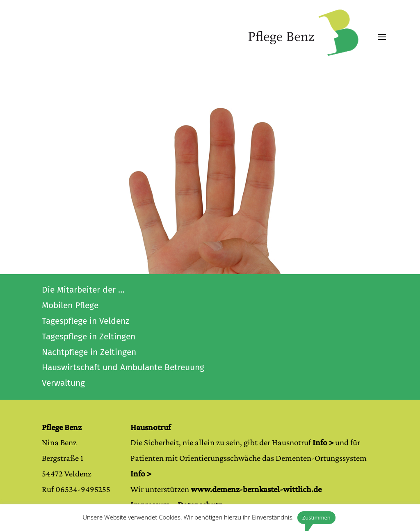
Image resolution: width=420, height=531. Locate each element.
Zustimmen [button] (316, 517)
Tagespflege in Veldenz (86, 321)
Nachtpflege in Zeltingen (89, 352)
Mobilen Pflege (70, 305)
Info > (323, 442)
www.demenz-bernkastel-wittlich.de (256, 489)
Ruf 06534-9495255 (76, 489)
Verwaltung (63, 383)
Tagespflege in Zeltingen (89, 336)
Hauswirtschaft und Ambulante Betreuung (123, 367)
